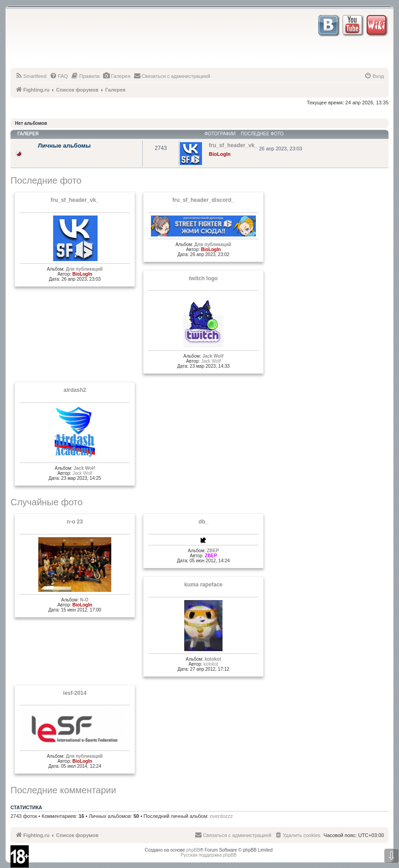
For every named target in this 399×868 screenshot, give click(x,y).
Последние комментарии (63, 790)
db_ (203, 522)
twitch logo (203, 278)
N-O (84, 600)
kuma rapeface (203, 585)
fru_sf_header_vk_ (75, 200)
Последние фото (46, 180)
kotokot (213, 659)
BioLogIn (220, 154)
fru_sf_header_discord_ (203, 200)
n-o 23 (75, 522)
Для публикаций (84, 269)
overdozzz (221, 816)
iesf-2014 (75, 693)
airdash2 (75, 390)
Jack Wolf (213, 356)
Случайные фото (47, 502)
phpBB (193, 850)
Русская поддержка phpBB (209, 855)
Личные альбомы (64, 146)
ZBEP (213, 551)
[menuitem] (31, 76)
